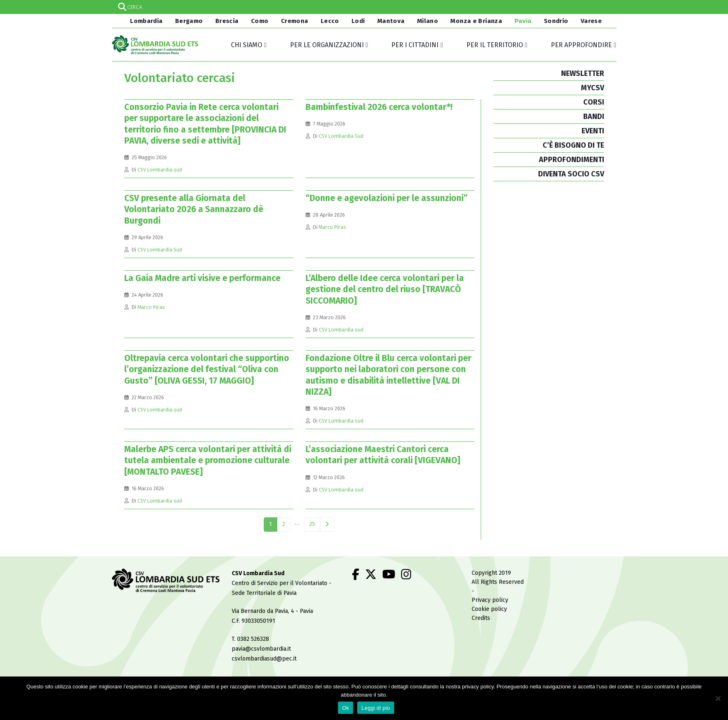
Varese (591, 21)
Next (327, 525)
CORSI (594, 102)
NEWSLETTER (583, 73)
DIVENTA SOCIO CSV (571, 174)
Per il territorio (495, 45)
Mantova (391, 21)
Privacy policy (490, 600)
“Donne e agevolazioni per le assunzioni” (387, 198)
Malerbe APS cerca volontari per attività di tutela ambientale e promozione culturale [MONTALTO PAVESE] (208, 461)
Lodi (358, 21)
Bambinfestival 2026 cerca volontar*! (379, 107)
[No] (718, 698)
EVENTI (593, 131)
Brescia (227, 21)
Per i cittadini (415, 45)
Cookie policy (489, 609)
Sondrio (556, 21)
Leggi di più (376, 708)
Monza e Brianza (476, 21)
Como (260, 21)
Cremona (295, 21)
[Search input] (364, 7)
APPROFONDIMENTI (572, 160)
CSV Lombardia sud (160, 170)
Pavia (523, 21)
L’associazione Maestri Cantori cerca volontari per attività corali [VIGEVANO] (383, 455)
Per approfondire (581, 45)
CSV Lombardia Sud (341, 136)
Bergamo (189, 21)
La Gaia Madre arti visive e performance (202, 278)
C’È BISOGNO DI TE (573, 145)
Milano (428, 21)
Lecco (330, 21)
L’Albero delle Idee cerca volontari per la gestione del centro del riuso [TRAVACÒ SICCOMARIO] (385, 289)
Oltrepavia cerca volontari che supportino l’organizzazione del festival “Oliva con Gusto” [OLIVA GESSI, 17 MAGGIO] (207, 369)
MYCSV (592, 88)
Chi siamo (246, 45)
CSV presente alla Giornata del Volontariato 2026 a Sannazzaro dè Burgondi (194, 209)
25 (312, 524)
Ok (346, 708)
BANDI (594, 117)
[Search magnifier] (609, 7)
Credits (481, 618)
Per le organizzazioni (327, 45)
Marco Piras (332, 227)
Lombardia (146, 21)
